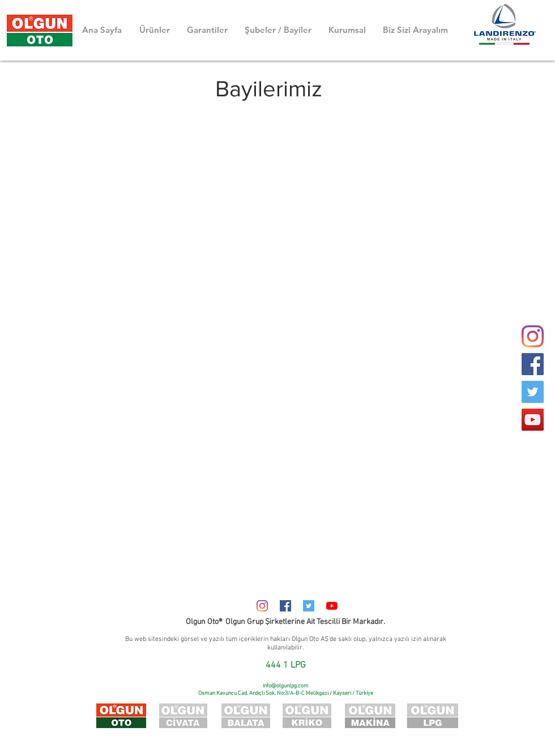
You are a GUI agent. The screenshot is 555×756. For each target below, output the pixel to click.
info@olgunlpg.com (286, 686)
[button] (278, 30)
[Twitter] (533, 392)
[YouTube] (533, 420)
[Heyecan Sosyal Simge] (309, 606)
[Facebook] (533, 364)
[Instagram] (262, 606)
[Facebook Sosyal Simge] (285, 606)
